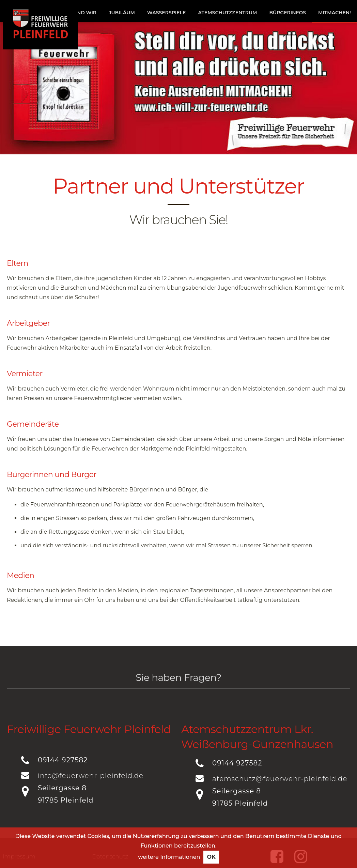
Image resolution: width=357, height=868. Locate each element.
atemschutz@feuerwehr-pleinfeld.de (280, 779)
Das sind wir (79, 13)
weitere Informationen (169, 861)
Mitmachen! (335, 13)
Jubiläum (122, 13)
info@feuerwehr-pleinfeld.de (91, 776)
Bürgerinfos (288, 13)
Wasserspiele (167, 13)
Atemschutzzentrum (227, 13)
